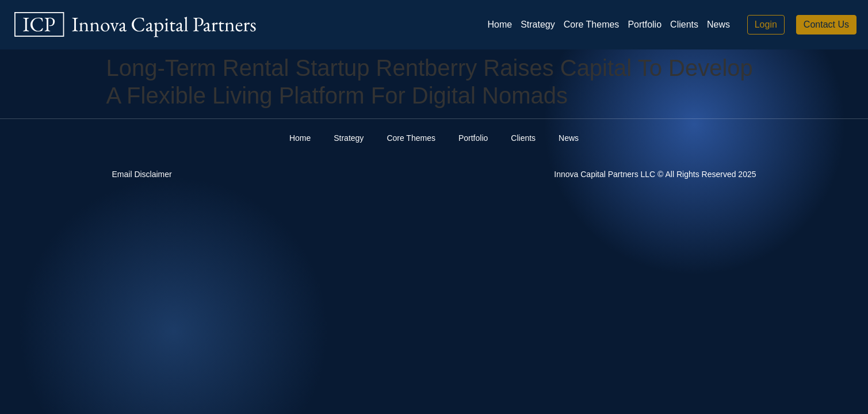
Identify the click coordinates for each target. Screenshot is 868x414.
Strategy (538, 24)
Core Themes (592, 24)
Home (500, 24)
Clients (684, 24)
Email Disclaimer (142, 174)
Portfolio (645, 24)
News (718, 24)
